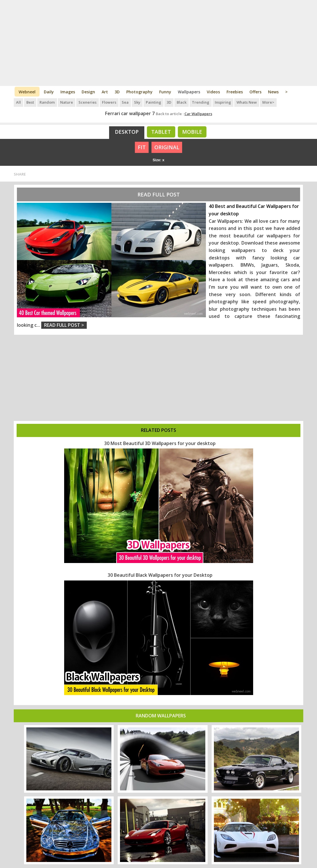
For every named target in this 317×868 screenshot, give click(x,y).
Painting (153, 102)
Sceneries (87, 102)
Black (182, 102)
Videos (213, 92)
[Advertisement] (158, 43)
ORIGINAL (167, 147)
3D (117, 92)
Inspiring (223, 102)
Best (30, 102)
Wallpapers (189, 92)
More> (268, 102)
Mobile (192, 132)
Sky (137, 102)
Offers (255, 92)
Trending (201, 102)
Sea (125, 102)
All (18, 102)
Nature (67, 102)
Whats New (247, 102)
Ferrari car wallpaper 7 (130, 113)
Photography (139, 92)
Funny (165, 92)
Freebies (235, 92)
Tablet (161, 132)
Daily (49, 92)
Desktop (127, 132)
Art (105, 92)
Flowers (109, 102)
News (273, 92)
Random (47, 102)
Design (88, 92)
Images (68, 92)
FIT (142, 147)
